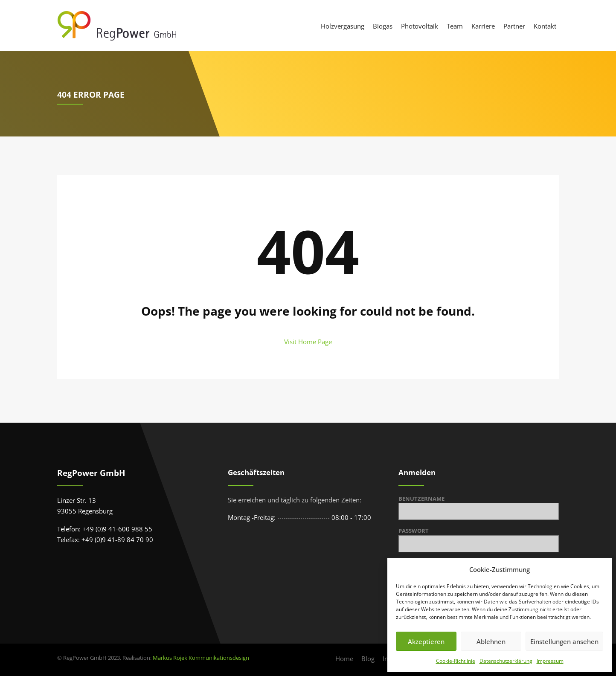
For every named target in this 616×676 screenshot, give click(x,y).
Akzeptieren (426, 641)
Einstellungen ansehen (564, 641)
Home (344, 659)
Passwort (414, 531)
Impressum (550, 661)
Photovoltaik (420, 26)
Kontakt (545, 26)
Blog (368, 659)
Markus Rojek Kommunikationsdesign (201, 658)
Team (455, 26)
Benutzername (421, 499)
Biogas (383, 26)
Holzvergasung (343, 26)
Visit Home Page (308, 342)
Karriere (483, 26)
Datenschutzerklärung (506, 661)
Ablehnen (491, 641)
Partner (514, 26)
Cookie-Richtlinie (456, 661)
